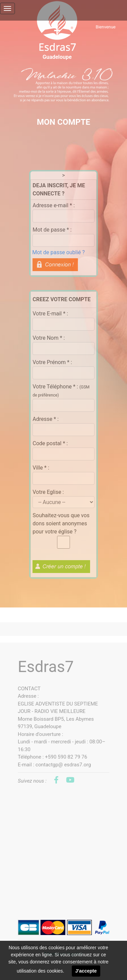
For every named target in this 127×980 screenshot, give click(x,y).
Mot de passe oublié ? (58, 252)
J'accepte (86, 971)
